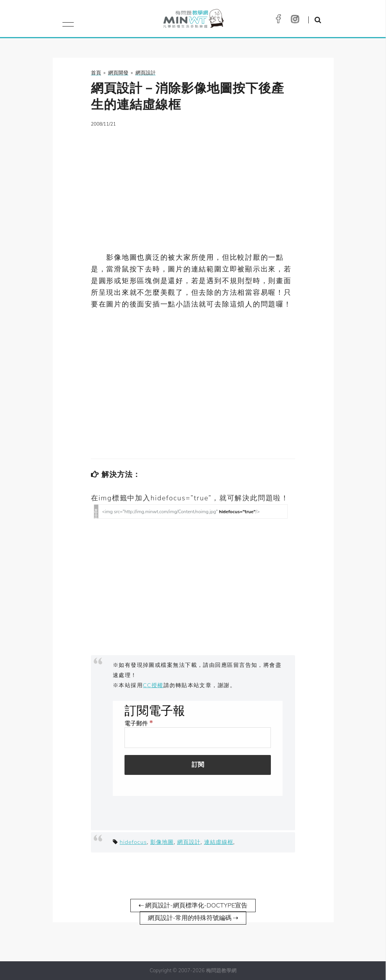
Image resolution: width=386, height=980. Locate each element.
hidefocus (133, 842)
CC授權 (153, 685)
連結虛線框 (219, 842)
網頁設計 (189, 842)
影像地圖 (162, 842)
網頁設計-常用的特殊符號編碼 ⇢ (193, 918)
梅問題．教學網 (193, 20)
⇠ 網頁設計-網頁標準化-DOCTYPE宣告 (193, 906)
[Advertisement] (193, 190)
